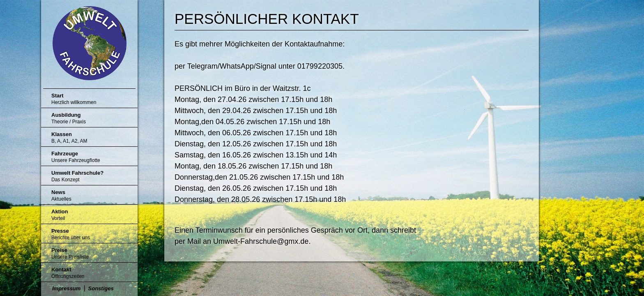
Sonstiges (101, 288)
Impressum (66, 288)
